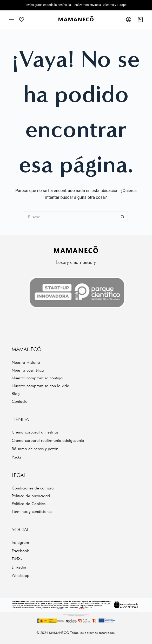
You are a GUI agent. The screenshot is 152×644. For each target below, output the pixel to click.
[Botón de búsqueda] (123, 217)
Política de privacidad (31, 496)
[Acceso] (129, 20)
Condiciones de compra (33, 488)
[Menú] (11, 20)
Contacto (20, 401)
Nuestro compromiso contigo (37, 378)
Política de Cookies (29, 504)
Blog (16, 394)
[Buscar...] (71, 217)
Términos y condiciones (32, 511)
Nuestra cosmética (28, 370)
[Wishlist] (22, 20)
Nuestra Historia (26, 362)
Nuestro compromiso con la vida (41, 386)
